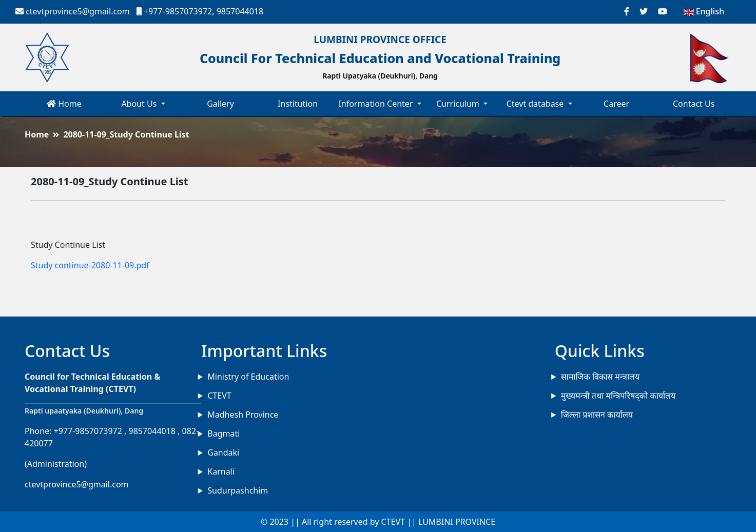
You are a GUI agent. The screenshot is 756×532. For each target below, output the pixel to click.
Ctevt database (536, 104)
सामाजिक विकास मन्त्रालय (600, 377)
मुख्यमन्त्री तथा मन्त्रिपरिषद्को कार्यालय (618, 396)
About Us (140, 104)
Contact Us (694, 104)
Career (616, 104)
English (704, 11)
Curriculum (459, 104)
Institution (298, 104)
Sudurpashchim (238, 490)
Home (64, 104)
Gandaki (223, 452)
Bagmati (224, 434)
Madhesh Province (243, 415)
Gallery (220, 104)
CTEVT (219, 396)
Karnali (221, 471)
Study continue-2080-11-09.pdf (90, 265)
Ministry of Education (248, 377)
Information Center (376, 104)
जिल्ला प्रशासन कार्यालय (597, 415)
